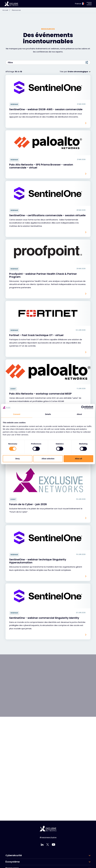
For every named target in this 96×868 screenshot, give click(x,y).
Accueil (7, 10)
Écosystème (13, 862)
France (80, 4)
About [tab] (79, 414)
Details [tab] (48, 414)
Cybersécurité (14, 855)
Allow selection (48, 459)
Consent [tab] (17, 414)
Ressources (16, 10)
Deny (17, 459)
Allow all (78, 459)
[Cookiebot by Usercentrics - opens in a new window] (82, 407)
